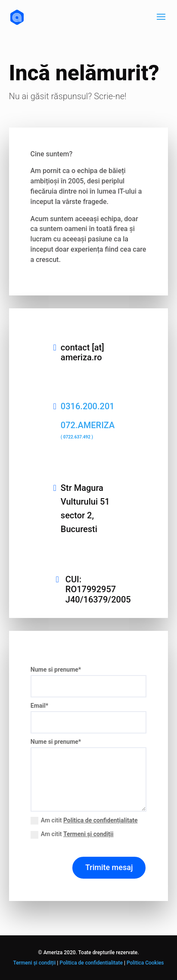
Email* (39, 706)
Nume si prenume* (56, 670)
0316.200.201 (88, 406)
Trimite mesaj (109, 867)
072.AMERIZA (88, 430)
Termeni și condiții (88, 834)
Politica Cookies (145, 963)
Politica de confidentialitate (91, 963)
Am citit (84, 821)
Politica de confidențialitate (101, 820)
